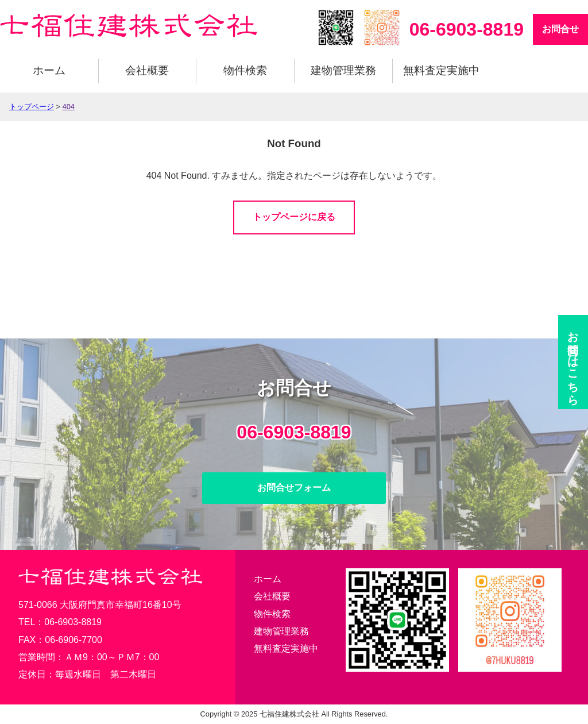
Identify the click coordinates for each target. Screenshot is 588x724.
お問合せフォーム (294, 488)
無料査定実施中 (441, 70)
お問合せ (560, 29)
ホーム (49, 70)
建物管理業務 (343, 70)
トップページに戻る (294, 217)
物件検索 (245, 70)
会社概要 (147, 70)
